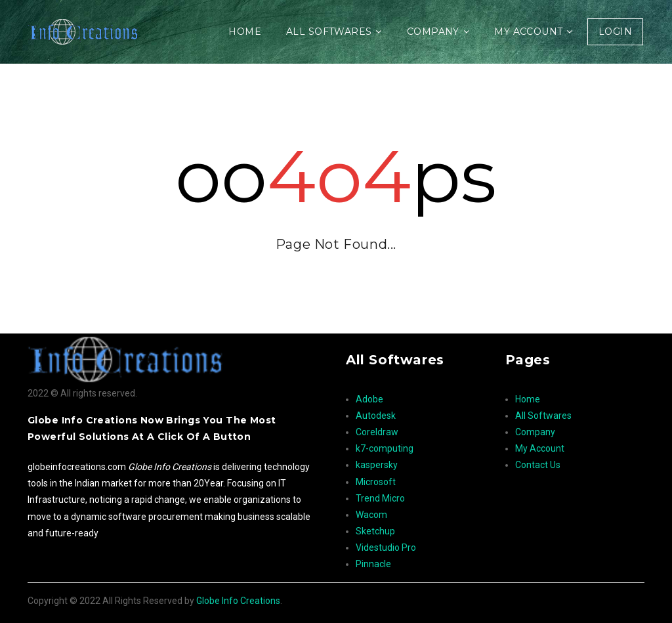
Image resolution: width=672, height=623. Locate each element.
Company (433, 32)
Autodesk (376, 416)
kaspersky (377, 465)
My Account (528, 32)
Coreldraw (377, 432)
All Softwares (329, 32)
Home (245, 32)
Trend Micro (380, 498)
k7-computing (385, 448)
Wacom (371, 515)
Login (615, 32)
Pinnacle (373, 564)
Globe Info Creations (238, 601)
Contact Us (538, 465)
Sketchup (375, 531)
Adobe (369, 399)
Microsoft (376, 482)
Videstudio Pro (386, 548)
